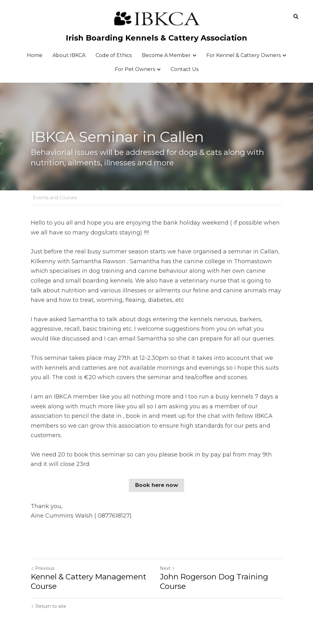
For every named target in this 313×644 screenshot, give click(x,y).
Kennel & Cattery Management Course (88, 581)
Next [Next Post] (167, 568)
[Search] (296, 17)
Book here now (156, 485)
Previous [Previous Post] (43, 568)
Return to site (48, 606)
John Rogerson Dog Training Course (214, 581)
